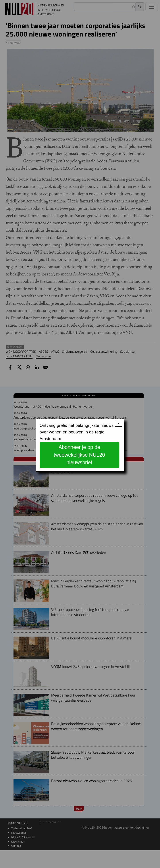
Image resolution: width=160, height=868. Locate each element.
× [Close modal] (119, 424)
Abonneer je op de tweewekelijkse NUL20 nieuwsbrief (79, 455)
